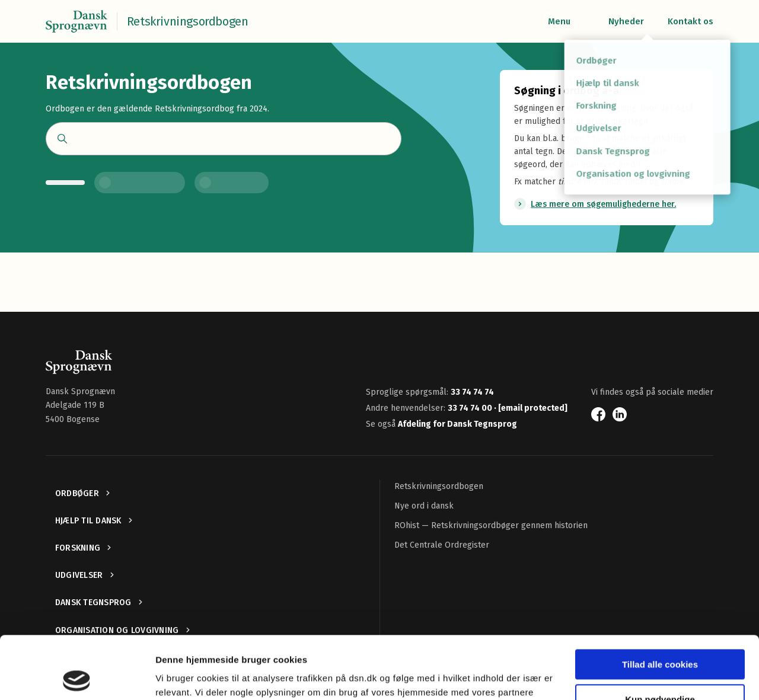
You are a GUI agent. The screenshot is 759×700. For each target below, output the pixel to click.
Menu (559, 21)
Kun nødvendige (660, 636)
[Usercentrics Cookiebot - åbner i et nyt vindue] (77, 677)
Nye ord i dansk (424, 506)
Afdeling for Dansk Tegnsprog (457, 424)
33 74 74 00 (471, 408)
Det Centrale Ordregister (442, 545)
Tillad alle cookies (660, 602)
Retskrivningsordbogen (439, 486)
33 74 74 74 (472, 392)
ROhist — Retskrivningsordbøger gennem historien (491, 525)
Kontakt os (691, 21)
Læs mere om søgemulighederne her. (603, 204)
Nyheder (626, 21)
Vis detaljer (179, 677)
